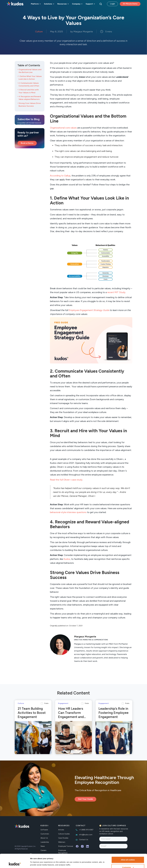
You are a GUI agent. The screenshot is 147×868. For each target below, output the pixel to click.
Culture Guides (64, 834)
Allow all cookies (128, 847)
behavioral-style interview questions (68, 512)
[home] (15, 4)
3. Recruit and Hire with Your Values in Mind (29, 91)
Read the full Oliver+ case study (66, 480)
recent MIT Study (116, 292)
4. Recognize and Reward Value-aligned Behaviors (30, 98)
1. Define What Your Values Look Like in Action (30, 78)
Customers (45, 834)
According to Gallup (60, 176)
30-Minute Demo (130, 4)
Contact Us (84, 840)
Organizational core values (63, 128)
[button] (35, 4)
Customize (128, 854)
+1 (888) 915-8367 (86, 830)
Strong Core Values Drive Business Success (30, 105)
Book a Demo (27, 143)
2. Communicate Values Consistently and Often (29, 84)
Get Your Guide (85, 799)
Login (113, 4)
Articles (61, 830)
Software (44, 830)
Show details (35, 858)
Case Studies (63, 838)
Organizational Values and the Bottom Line (30, 71)
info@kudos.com (86, 835)
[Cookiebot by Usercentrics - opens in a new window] (15, 864)
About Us (44, 838)
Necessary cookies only (128, 862)
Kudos (67, 559)
